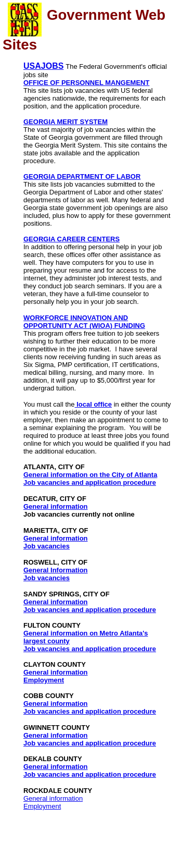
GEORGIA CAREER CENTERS (71, 239)
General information (56, 506)
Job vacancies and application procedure (90, 482)
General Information (56, 570)
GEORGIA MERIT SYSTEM (66, 122)
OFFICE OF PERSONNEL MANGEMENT (86, 83)
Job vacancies (47, 546)
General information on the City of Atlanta (90, 475)
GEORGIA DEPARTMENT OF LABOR (82, 176)
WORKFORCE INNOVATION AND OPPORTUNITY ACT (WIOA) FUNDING (84, 322)
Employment (44, 680)
